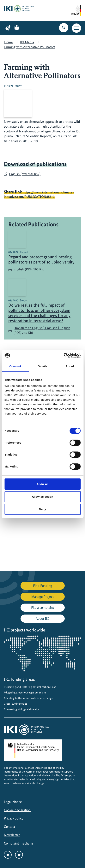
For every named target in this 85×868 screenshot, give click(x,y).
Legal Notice (13, 802)
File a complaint (43, 608)
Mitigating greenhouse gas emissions (25, 692)
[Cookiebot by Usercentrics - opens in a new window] (64, 355)
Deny (42, 509)
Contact (9, 827)
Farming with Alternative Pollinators (30, 47)
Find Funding (43, 586)
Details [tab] (43, 366)
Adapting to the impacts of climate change (28, 698)
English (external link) (25, 174)
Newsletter (12, 835)
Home (8, 42)
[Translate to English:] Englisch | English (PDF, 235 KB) (42, 330)
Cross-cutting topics (16, 704)
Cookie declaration (17, 810)
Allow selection (42, 497)
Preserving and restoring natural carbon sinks (30, 687)
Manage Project (42, 597)
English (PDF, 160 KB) (29, 269)
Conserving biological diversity (21, 709)
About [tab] (70, 366)
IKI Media (27, 42)
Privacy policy (14, 818)
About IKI (42, 618)
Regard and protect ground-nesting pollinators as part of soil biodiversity (41, 259)
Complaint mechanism (20, 843)
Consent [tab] (15, 366)
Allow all (43, 484)
